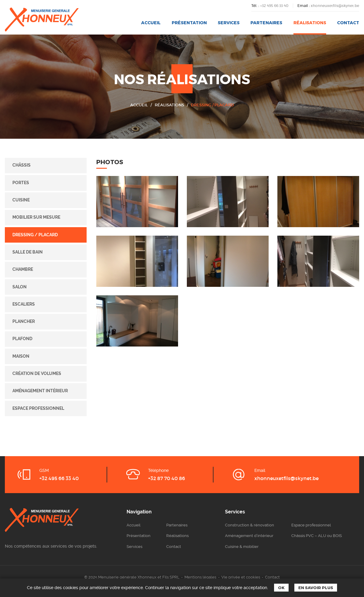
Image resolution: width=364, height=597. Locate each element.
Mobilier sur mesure (36, 217)
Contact (348, 23)
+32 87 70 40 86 (167, 478)
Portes (21, 183)
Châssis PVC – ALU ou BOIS (317, 536)
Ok (281, 588)
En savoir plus (316, 588)
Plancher (24, 321)
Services (229, 23)
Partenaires (266, 23)
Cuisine (21, 200)
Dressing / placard (212, 105)
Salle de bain (28, 252)
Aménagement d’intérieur (249, 536)
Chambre (23, 269)
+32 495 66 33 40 (274, 6)
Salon (20, 287)
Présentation (189, 23)
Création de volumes (37, 373)
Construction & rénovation (250, 525)
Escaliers (24, 304)
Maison (21, 356)
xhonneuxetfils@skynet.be (335, 6)
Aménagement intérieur (40, 391)
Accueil (151, 23)
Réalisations (310, 23)
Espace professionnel (38, 408)
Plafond (22, 339)
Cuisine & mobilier (242, 547)
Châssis (22, 165)
